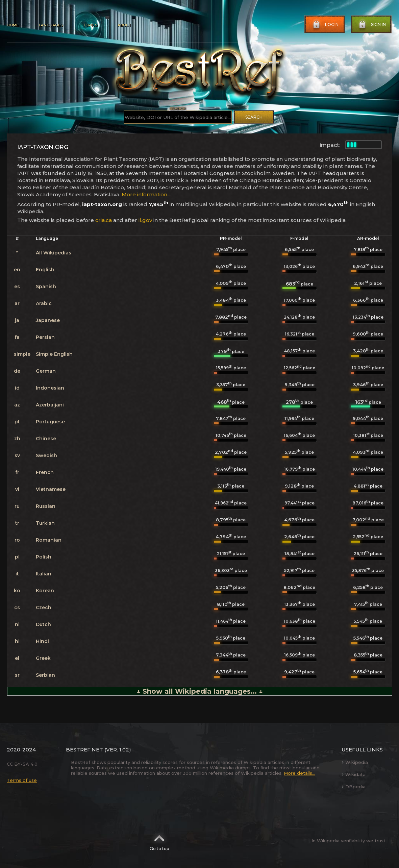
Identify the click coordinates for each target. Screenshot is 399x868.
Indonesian (50, 388)
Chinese (46, 439)
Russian (46, 506)
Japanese (48, 320)
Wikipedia (355, 762)
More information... (146, 194)
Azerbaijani (50, 405)
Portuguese (50, 422)
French (45, 472)
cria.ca (104, 220)
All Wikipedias (54, 253)
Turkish (45, 523)
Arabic (44, 303)
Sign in (372, 25)
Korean (45, 591)
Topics (90, 25)
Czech (44, 607)
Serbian (45, 675)
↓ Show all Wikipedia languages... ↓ (200, 691)
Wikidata (354, 774)
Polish (44, 557)
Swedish (46, 455)
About (124, 25)
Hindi (42, 641)
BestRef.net (84, 750)
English (45, 270)
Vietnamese (51, 489)
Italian (44, 574)
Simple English (54, 354)
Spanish (46, 287)
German (46, 371)
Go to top (159, 841)
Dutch (43, 624)
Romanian (49, 540)
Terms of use (22, 780)
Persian (45, 337)
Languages (51, 25)
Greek (43, 658)
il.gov (145, 220)
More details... (300, 773)
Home (13, 25)
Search (254, 117)
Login (325, 25)
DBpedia (354, 787)
